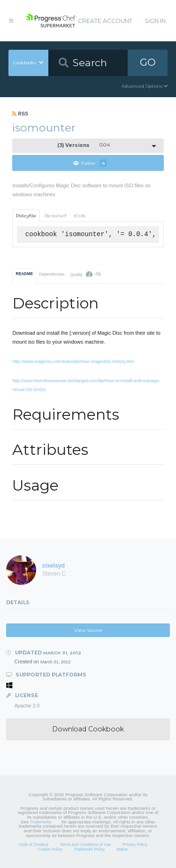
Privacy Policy (135, 845)
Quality (86, 274)
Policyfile (26, 216)
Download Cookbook (88, 729)
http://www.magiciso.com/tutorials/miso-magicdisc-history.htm (73, 361)
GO (148, 62)
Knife (80, 216)
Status (122, 849)
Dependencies (52, 274)
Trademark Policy (89, 849)
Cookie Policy (50, 849)
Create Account (105, 21)
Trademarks (41, 822)
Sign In (155, 21)
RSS (20, 114)
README (25, 274)
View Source (88, 630)
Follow (90, 163)
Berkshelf (55, 216)
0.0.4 (84, 145)
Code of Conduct (33, 845)
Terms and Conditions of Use (85, 845)
